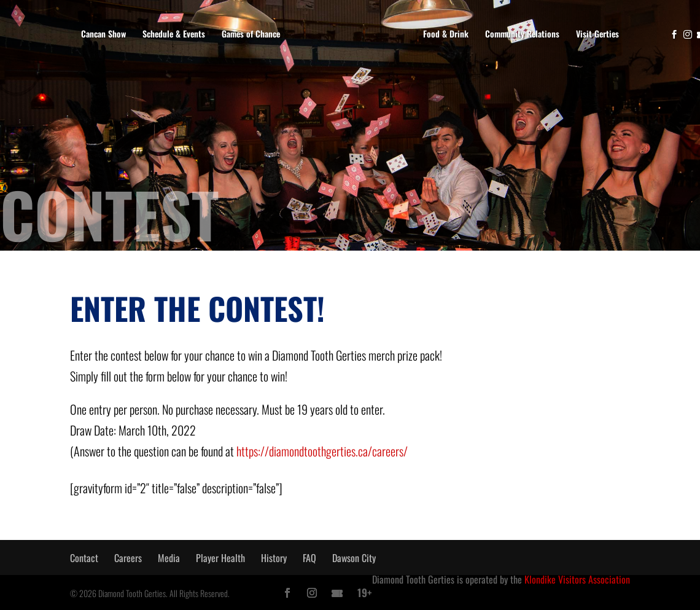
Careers (128, 558)
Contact (84, 558)
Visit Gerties (597, 33)
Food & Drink (446, 33)
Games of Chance (251, 33)
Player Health (220, 558)
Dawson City (354, 558)
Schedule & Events (174, 33)
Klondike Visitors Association (577, 579)
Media (169, 558)
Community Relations (522, 33)
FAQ (309, 558)
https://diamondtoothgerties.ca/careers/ (322, 451)
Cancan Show (103, 33)
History (274, 558)
